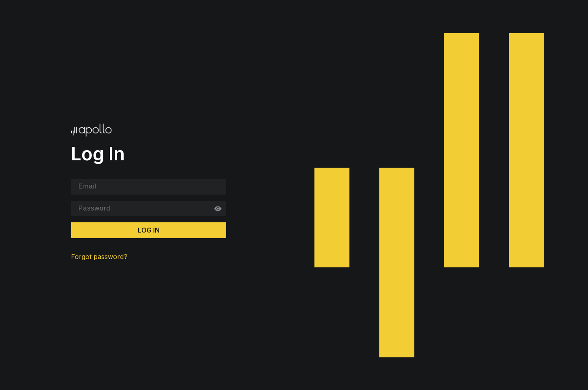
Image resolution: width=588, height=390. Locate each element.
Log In (149, 230)
